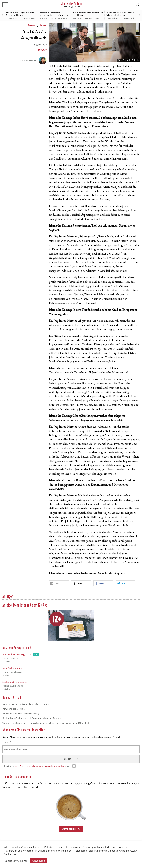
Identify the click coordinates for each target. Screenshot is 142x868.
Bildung (53, 18)
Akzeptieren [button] (39, 861)
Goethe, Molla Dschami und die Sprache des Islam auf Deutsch (32, 718)
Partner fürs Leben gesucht (17, 654)
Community (33, 25)
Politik (86, 18)
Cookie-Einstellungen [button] (16, 861)
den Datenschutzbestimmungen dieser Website (41, 766)
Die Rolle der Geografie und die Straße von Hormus (20, 14)
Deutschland (62, 18)
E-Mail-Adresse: (11, 742)
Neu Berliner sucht (13, 668)
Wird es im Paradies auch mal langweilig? (21, 714)
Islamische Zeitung (71, 4)
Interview (42, 25)
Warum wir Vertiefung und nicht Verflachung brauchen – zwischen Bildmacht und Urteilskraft (46, 723)
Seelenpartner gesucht (15, 682)
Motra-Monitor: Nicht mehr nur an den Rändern (88, 14)
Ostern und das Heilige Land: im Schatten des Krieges (120, 14)
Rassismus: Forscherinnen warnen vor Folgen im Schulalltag (54, 14)
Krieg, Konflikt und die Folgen (30, 18)
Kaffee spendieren (71, 829)
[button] (59, 583)
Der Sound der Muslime (13, 709)
